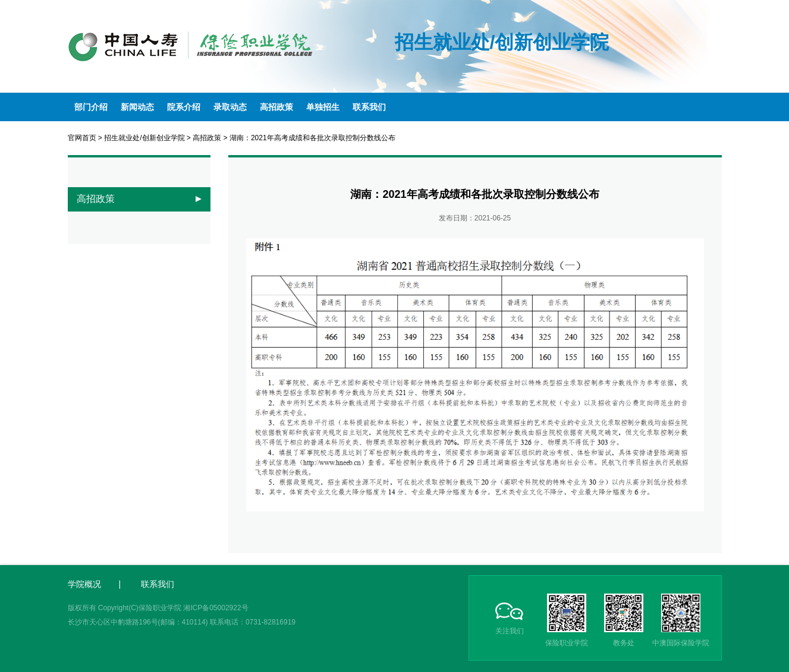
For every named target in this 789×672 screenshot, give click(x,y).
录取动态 (230, 107)
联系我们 (369, 107)
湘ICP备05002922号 (216, 608)
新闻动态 (137, 107)
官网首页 (82, 138)
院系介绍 (184, 107)
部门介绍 (91, 107)
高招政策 (276, 107)
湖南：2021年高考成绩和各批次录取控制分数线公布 (312, 138)
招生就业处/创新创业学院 (144, 138)
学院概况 (84, 584)
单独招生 (323, 107)
